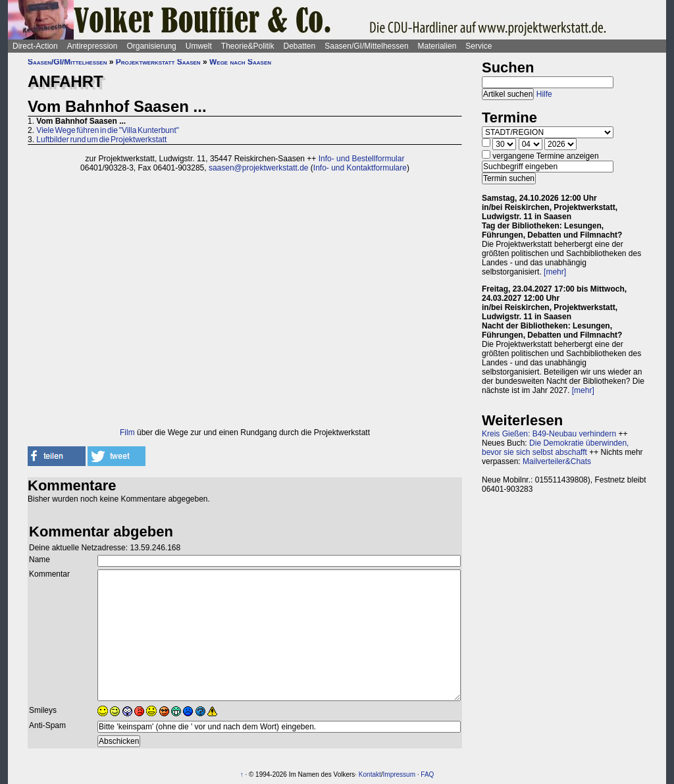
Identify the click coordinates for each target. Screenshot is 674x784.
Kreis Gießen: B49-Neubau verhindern (549, 434)
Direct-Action (35, 46)
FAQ (427, 774)
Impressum (399, 774)
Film (127, 432)
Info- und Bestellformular (362, 159)
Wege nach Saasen (240, 62)
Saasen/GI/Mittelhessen (366, 46)
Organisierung (151, 46)
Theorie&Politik (248, 46)
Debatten (300, 46)
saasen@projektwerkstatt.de (259, 168)
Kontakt (370, 774)
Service (479, 46)
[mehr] (555, 272)
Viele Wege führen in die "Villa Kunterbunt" (108, 130)
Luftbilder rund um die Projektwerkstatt (101, 140)
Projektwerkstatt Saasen (158, 62)
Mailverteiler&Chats (557, 461)
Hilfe (544, 94)
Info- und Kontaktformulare (360, 168)
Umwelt (199, 46)
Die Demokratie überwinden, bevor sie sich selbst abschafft (555, 448)
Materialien (437, 46)
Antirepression (92, 46)
